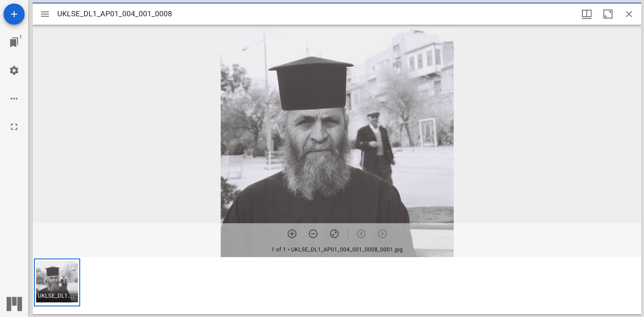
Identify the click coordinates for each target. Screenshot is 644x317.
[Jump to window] (14, 42)
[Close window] (629, 14)
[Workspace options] (14, 99)
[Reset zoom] (334, 234)
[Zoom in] (292, 234)
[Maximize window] (608, 14)
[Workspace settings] (14, 70)
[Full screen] (14, 127)
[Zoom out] (313, 234)
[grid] (337, 286)
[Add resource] (14, 14)
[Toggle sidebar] (45, 14)
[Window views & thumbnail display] (587, 14)
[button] (57, 282)
